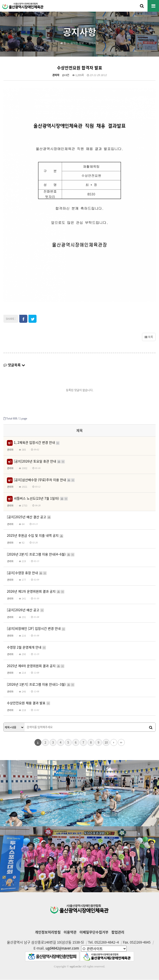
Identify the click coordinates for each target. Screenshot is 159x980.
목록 (149, 337)
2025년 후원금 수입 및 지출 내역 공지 (35, 536)
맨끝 (121, 743)
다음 (114, 743)
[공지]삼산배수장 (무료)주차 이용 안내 (44, 480)
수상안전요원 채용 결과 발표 (29, 703)
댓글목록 (14, 365)
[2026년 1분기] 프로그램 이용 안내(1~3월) (41, 685)
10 (106, 743)
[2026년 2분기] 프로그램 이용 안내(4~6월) (41, 554)
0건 (66, 75)
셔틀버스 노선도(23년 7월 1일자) (41, 499)
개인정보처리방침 (48, 932)
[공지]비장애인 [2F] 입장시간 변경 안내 (36, 629)
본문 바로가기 (0, 0)
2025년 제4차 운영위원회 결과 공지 (36, 666)
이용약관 (70, 932)
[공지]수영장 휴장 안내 (27, 573)
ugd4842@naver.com (62, 948)
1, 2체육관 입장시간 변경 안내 (37, 443)
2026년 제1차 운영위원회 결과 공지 (36, 592)
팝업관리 (118, 932)
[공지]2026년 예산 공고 (26, 610)
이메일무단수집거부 (94, 932)
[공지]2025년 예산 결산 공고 (29, 517)
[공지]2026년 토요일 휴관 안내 (40, 461)
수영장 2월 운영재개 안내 (27, 647)
